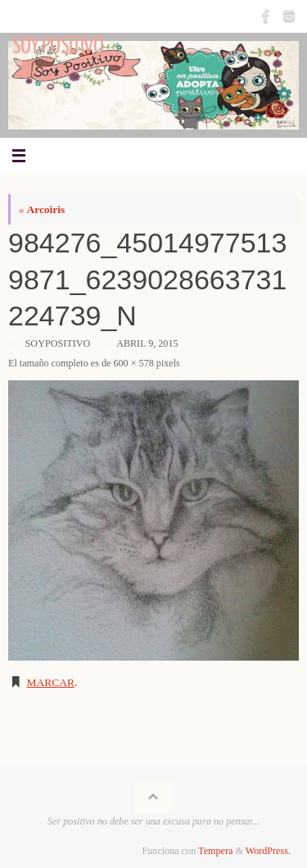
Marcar (51, 682)
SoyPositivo (58, 343)
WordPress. (268, 851)
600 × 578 (133, 363)
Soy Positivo (58, 46)
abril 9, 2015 (147, 343)
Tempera (215, 851)
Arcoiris (42, 209)
